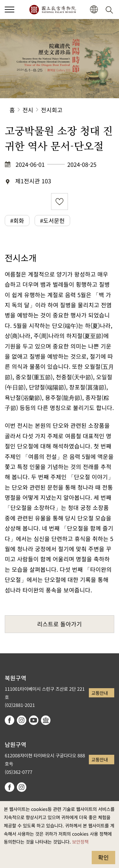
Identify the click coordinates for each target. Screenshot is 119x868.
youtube (34, 720)
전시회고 (52, 110)
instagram (22, 720)
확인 (103, 857)
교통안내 (100, 693)
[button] (10, 10)
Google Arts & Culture (46, 720)
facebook (10, 720)
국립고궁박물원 (53, 10)
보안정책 (80, 842)
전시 (28, 110)
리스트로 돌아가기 (60, 624)
